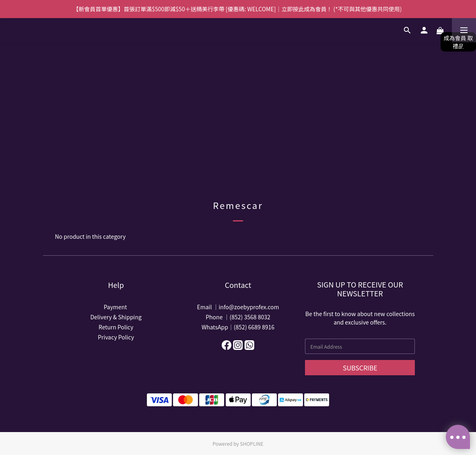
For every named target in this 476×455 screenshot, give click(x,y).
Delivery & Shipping (116, 317)
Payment (116, 307)
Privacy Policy (116, 337)
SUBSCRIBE (360, 368)
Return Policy (116, 327)
